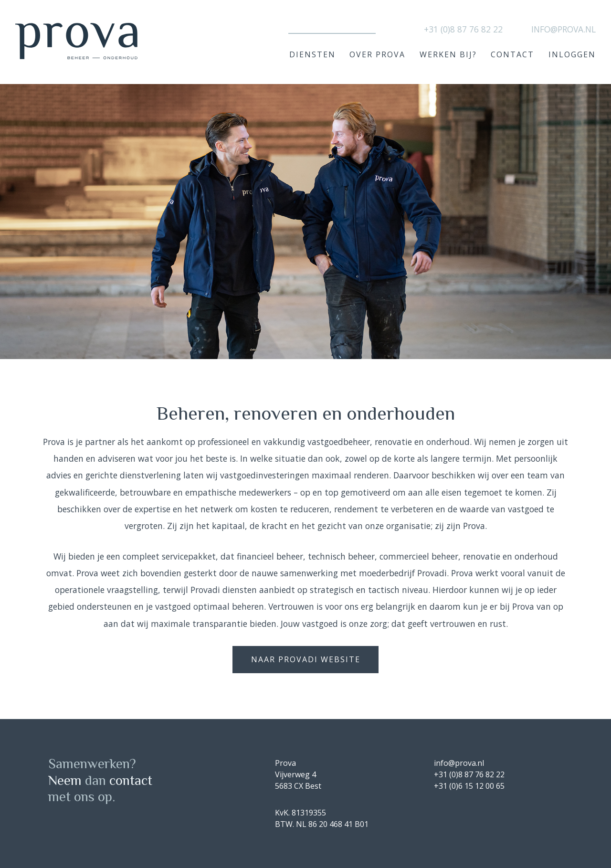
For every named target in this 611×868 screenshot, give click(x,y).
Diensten (312, 54)
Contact (512, 54)
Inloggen (572, 54)
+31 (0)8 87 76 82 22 (463, 29)
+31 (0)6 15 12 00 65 (469, 786)
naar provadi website (306, 659)
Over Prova (377, 54)
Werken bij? (448, 54)
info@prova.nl (564, 29)
